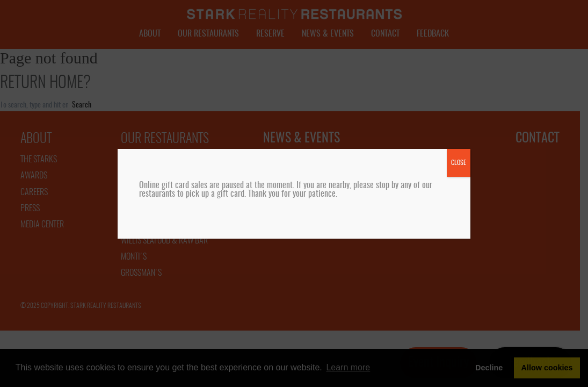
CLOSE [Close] (459, 163)
